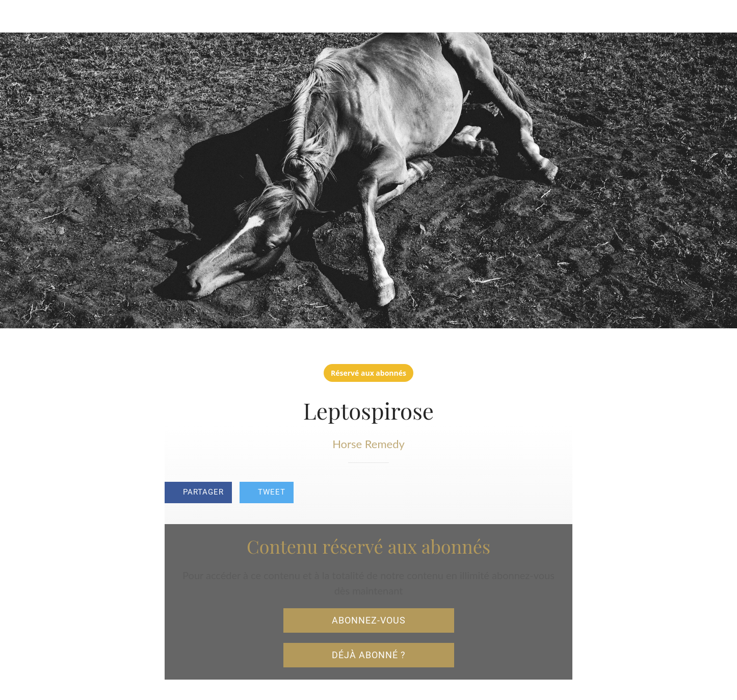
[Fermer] (20, 16)
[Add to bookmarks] (560, 494)
